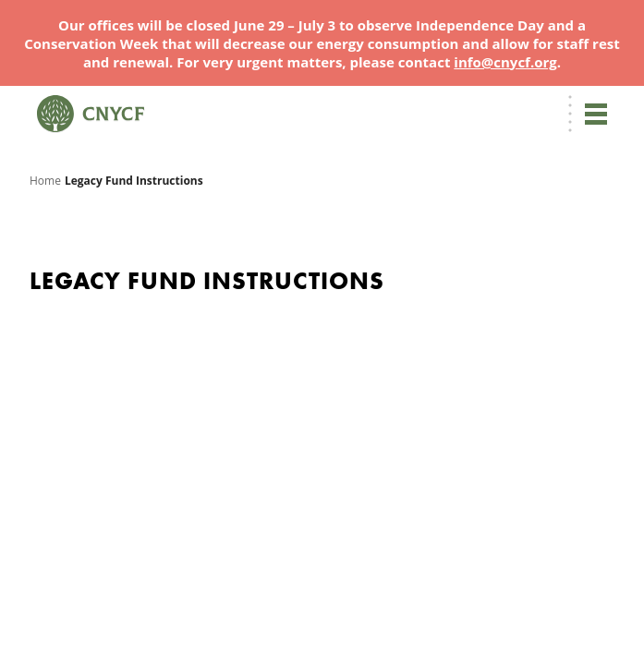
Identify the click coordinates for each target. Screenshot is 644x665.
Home (45, 181)
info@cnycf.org (505, 62)
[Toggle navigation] (596, 114)
